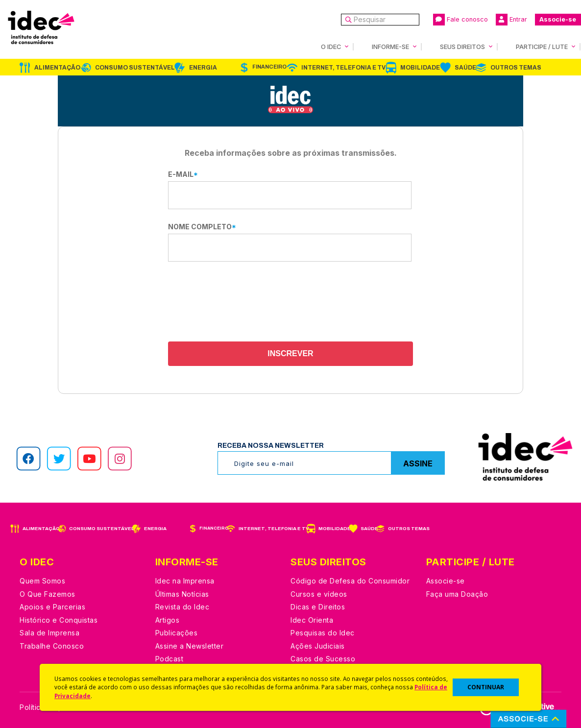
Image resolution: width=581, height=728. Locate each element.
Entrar (511, 20)
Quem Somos (42, 581)
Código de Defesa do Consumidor (350, 581)
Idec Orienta (312, 620)
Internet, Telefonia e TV (343, 68)
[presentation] (290, 303)
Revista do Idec (182, 607)
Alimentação (57, 68)
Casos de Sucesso (323, 659)
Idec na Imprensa (185, 581)
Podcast (169, 659)
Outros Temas (516, 68)
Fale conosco (460, 20)
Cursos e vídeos (319, 594)
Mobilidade (420, 68)
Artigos (168, 620)
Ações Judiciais (318, 646)
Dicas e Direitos (318, 607)
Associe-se (558, 19)
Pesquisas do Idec (323, 633)
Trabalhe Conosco (52, 646)
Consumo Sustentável (135, 68)
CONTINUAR (486, 687)
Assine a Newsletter (190, 646)
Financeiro (269, 67)
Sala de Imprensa (49, 633)
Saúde (465, 68)
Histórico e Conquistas (59, 620)
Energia (203, 68)
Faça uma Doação (457, 594)
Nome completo (202, 227)
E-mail (183, 174)
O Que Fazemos (48, 594)
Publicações (177, 633)
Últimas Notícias (182, 594)
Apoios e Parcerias (52, 607)
